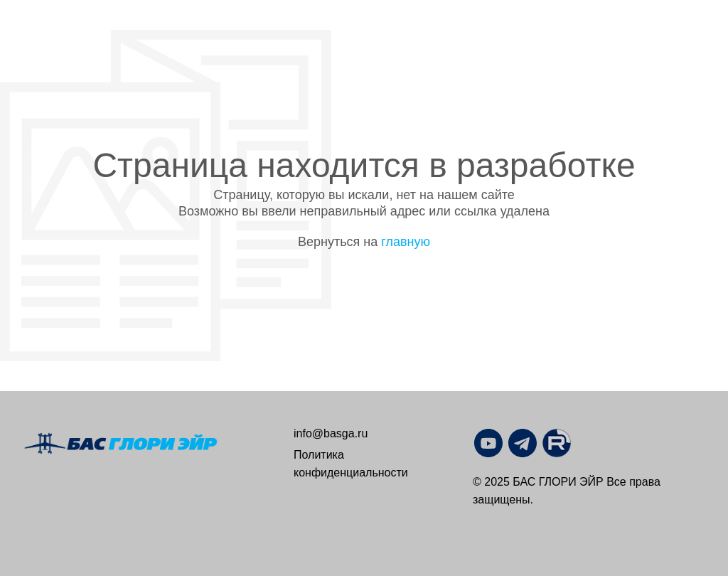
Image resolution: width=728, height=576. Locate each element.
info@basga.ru (331, 433)
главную (406, 242)
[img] (557, 443)
